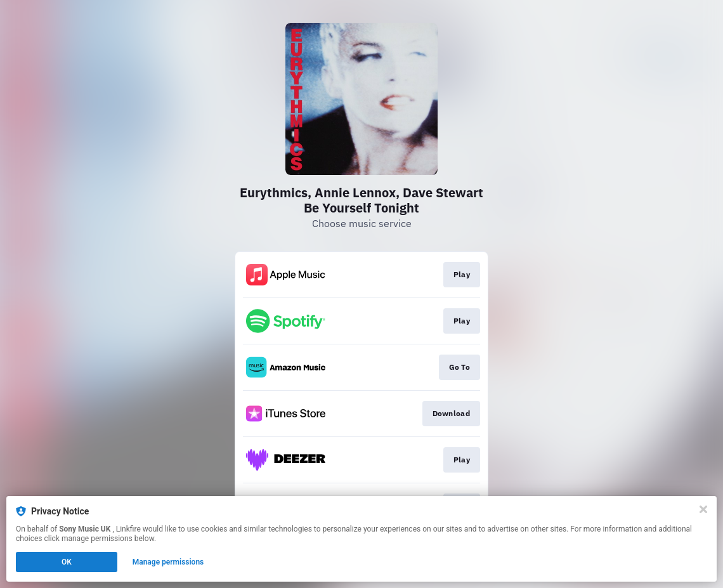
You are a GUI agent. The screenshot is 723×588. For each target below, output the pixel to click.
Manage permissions (168, 562)
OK (67, 562)
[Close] (703, 509)
